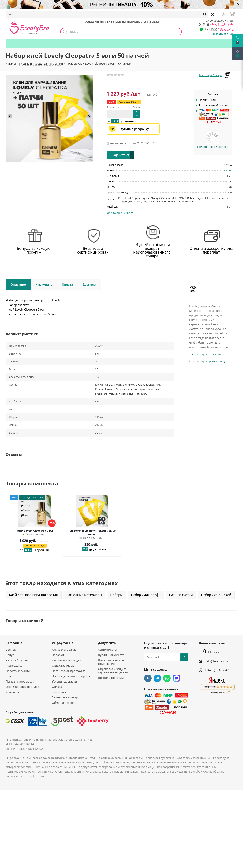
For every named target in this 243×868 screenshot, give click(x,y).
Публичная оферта (111, 655)
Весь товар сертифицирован (93, 250)
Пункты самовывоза (20, 681)
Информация (63, 643)
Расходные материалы (84, 595)
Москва (211, 652)
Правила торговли (111, 678)
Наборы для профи (146, 595)
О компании (17, 13)
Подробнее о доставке (213, 147)
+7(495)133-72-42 (217, 670)
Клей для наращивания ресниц (34, 595)
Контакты (12, 692)
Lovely (228, 171)
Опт (71, 13)
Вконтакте (148, 678)
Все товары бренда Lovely (209, 361)
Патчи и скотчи (181, 595)
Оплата (57, 687)
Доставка (55, 13)
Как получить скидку (127, 13)
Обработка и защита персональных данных (114, 671)
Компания (14, 643)
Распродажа (14, 665)
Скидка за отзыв (63, 665)
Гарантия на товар (65, 697)
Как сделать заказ (64, 650)
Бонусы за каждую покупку (34, 250)
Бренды (11, 650)
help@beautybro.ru (217, 661)
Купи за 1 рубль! (17, 660)
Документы (107, 643)
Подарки (153, 13)
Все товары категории (206, 354)
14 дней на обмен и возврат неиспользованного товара (152, 250)
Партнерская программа (69, 671)
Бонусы (37, 13)
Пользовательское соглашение (111, 662)
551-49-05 (216, 25)
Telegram (157, 678)
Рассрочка (59, 692)
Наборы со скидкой (216, 595)
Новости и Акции (18, 671)
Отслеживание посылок (22, 687)
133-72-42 (219, 29)
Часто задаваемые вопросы (71, 676)
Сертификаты (107, 650)
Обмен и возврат (64, 703)
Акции (85, 13)
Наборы (101, 13)
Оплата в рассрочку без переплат (211, 250)
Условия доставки (64, 681)
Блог (9, 676)
